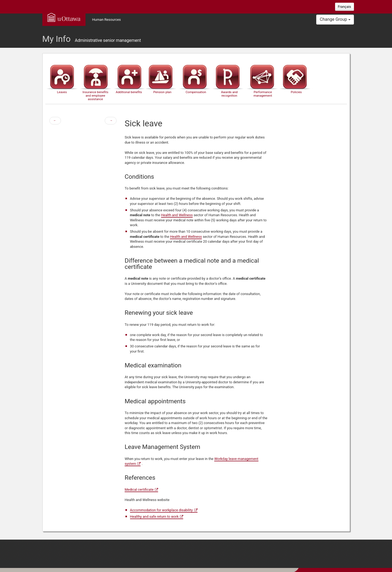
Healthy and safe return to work (154, 517)
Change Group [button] (335, 19)
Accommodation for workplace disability (161, 510)
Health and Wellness (177, 215)
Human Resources (107, 20)
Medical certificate (139, 490)
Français (344, 7)
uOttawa (64, 17)
